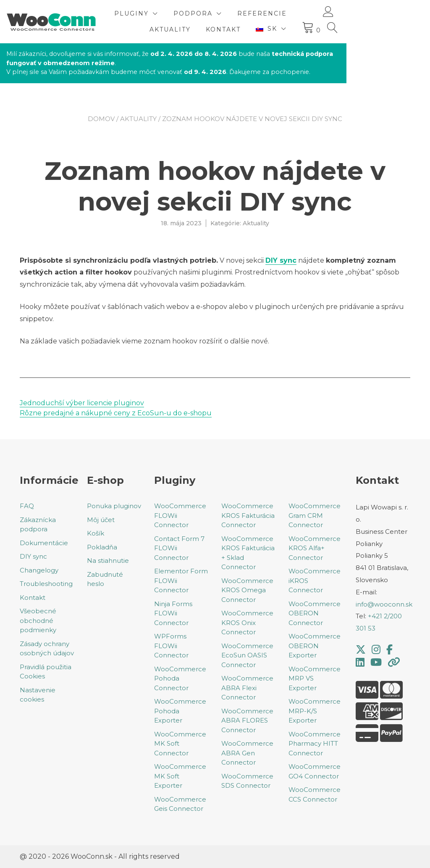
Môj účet (101, 520)
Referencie (326, 13)
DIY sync (281, 260)
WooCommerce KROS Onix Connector (247, 623)
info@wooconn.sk (384, 604)
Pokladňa (102, 547)
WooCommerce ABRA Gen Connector (247, 753)
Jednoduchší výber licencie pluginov (82, 403)
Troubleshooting (46, 584)
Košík (96, 533)
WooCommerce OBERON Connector (315, 613)
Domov (101, 119)
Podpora (257, 13)
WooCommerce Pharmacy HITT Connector (315, 744)
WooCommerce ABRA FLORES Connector (247, 720)
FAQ (27, 506)
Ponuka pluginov (114, 506)
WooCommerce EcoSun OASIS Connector (247, 655)
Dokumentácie (44, 543)
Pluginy (196, 13)
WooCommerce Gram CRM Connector (315, 515)
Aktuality (234, 29)
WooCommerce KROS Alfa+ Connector (315, 548)
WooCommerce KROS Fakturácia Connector (248, 515)
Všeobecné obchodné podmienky (38, 620)
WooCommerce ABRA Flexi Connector (247, 688)
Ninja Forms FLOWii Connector (173, 613)
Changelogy (39, 570)
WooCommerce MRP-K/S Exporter (315, 711)
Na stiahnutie (108, 561)
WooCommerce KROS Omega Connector (247, 590)
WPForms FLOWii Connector (171, 646)
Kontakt (287, 29)
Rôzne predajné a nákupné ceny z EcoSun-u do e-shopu (116, 413)
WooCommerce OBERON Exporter (315, 646)
